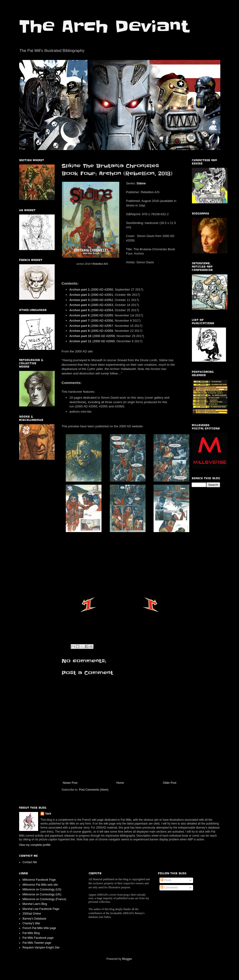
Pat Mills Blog (31, 933)
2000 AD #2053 (102, 305)
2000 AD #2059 (104, 336)
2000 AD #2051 (102, 295)
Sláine (141, 183)
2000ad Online (32, 914)
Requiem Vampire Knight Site (41, 948)
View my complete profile (35, 845)
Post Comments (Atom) (94, 790)
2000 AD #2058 (102, 331)
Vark (48, 814)
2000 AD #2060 (104, 341)
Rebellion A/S (100, 264)
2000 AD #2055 (102, 315)
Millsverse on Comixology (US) (42, 889)
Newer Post (70, 783)
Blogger (127, 959)
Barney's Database (34, 919)
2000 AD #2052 (102, 300)
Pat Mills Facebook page (38, 938)
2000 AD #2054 (102, 310)
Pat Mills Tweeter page (37, 943)
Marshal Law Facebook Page (41, 909)
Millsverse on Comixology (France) (44, 899)
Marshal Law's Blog (35, 904)
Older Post (170, 783)
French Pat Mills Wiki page (39, 928)
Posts (166, 880)
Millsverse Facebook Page (39, 880)
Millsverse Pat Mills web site (40, 885)
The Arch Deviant (104, 27)
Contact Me (30, 862)
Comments (169, 888)
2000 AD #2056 (102, 321)
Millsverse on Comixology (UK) (42, 894)
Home (120, 783)
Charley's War (31, 923)
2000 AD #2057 (102, 326)
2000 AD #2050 (102, 289)
